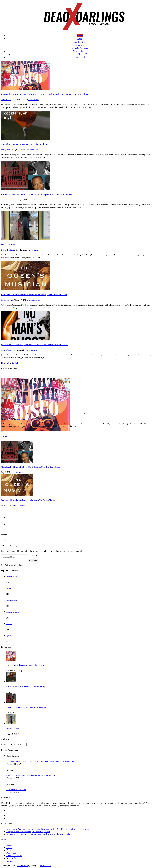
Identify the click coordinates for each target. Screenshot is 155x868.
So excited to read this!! (16, 790)
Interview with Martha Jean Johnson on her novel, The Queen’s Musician (34, 295)
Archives (5, 745)
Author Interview (12, 600)
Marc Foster (6, 100)
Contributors (80, 42)
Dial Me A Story (8, 245)
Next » (17, 363)
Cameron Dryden (9, 200)
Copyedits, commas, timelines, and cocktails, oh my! (25, 144)
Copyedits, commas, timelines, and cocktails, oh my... (26, 687)
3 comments (33, 100)
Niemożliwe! (46, 866)
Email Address (34, 556)
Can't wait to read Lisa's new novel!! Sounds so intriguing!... (32, 776)
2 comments (34, 250)
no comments (32, 150)
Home (80, 36)
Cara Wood (6, 350)
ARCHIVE (83, 54)
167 (13, 363)
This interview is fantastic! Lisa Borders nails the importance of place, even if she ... (41, 761)
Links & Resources (80, 48)
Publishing (10, 624)
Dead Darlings (23, 866)
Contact (10, 861)
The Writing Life (12, 577)
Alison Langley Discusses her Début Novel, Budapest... (27, 708)
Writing (9, 588)
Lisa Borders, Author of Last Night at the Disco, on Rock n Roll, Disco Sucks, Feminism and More (46, 94)
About (80, 39)
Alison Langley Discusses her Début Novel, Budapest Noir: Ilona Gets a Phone (36, 194)
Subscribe (33, 561)
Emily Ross (6, 150)
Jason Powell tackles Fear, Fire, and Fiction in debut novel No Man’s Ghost (35, 345)
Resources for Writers (13, 612)
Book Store (80, 45)
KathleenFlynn (7, 300)
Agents (8, 636)
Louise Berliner (8, 250)
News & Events (80, 51)
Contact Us (80, 57)
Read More (4, 436)
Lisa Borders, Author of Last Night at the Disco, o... (26, 665)
